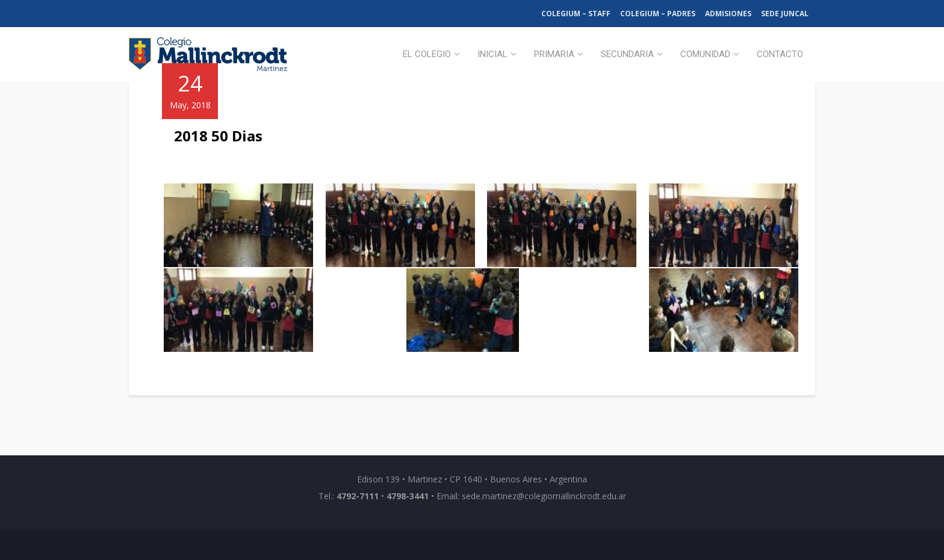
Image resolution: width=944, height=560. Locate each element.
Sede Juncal (785, 14)
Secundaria (627, 54)
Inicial (492, 54)
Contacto (780, 54)
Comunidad (705, 54)
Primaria (554, 54)
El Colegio (427, 54)
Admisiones (728, 14)
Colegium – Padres (658, 14)
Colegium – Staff (576, 14)
